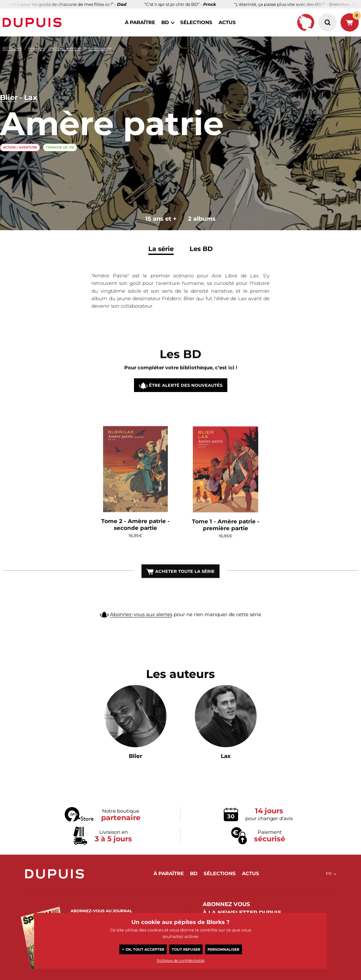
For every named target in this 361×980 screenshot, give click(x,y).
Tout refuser (186, 949)
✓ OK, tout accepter (143, 949)
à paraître (140, 22)
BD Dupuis (12, 48)
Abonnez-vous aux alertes (141, 629)
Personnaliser (223, 949)
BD (165, 22)
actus (227, 22)
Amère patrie (100, 48)
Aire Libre (36, 48)
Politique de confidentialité (181, 960)
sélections (196, 22)
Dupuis (33, 22)
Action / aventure (67, 48)
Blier (9, 98)
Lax (31, 98)
